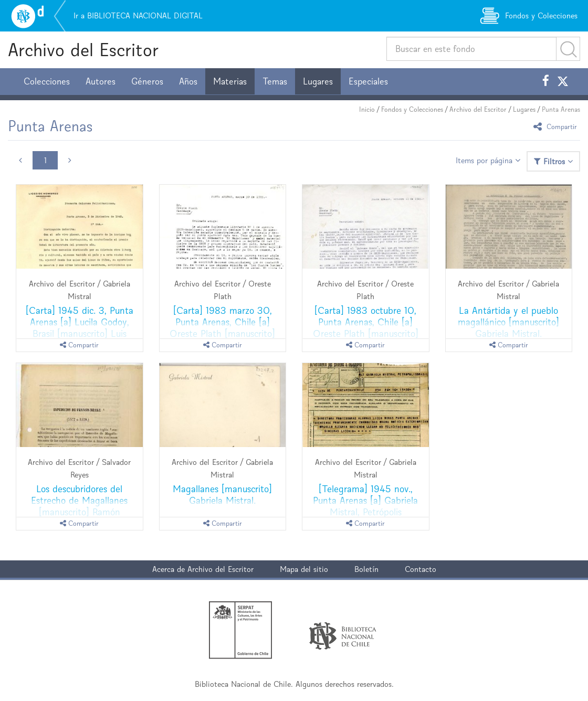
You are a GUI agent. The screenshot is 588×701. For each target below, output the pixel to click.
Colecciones (47, 81)
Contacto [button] (421, 569)
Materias (230, 81)
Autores (101, 81)
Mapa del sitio (304, 569)
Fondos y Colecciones (412, 109)
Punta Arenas (561, 109)
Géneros (147, 81)
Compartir (557, 126)
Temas (275, 81)
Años (188, 81)
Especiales (368, 81)
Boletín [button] (366, 569)
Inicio (367, 109)
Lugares (318, 81)
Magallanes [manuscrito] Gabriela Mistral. (222, 495)
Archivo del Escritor (83, 50)
